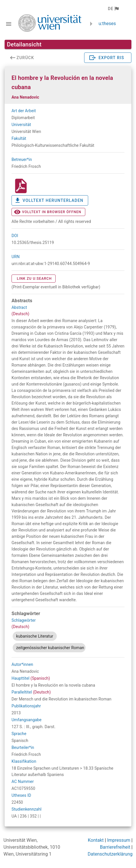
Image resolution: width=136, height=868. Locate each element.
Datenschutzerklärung (110, 854)
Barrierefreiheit (115, 847)
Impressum (119, 840)
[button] (113, 9)
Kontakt (96, 840)
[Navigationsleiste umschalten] (9, 24)
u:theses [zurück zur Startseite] (107, 24)
